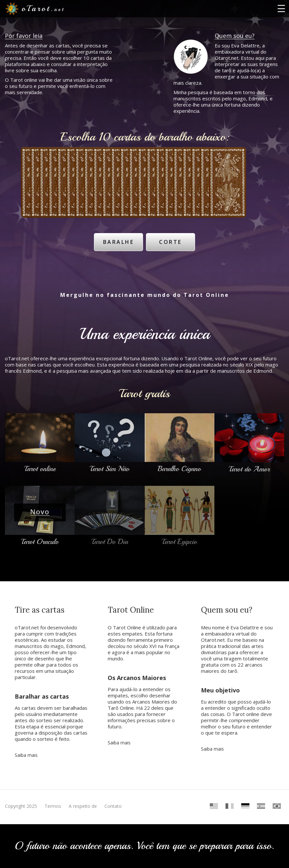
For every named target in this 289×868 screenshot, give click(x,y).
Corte (171, 241)
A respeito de (83, 803)
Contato (113, 803)
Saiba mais (26, 752)
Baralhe (118, 241)
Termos (53, 803)
